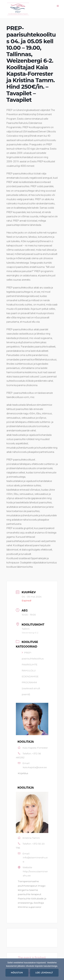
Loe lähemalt (44, 973)
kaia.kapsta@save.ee (35, 767)
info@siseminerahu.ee (35, 860)
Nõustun (17, 973)
